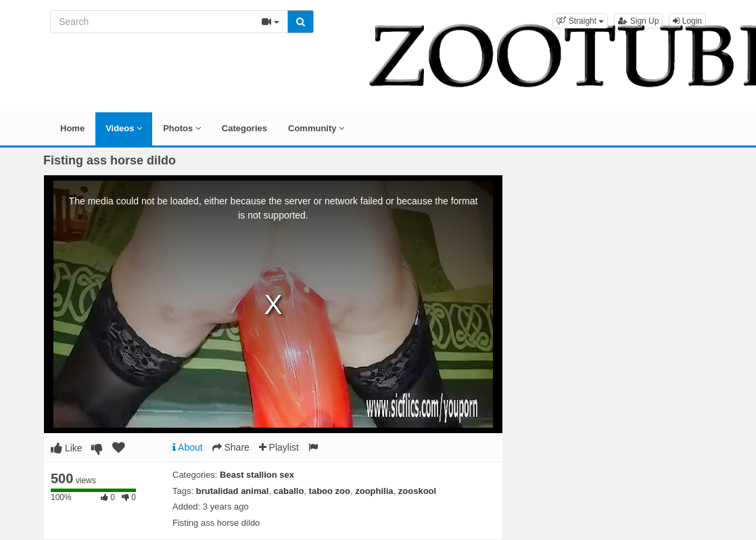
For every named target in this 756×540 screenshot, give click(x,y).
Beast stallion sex (257, 475)
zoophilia (374, 491)
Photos (182, 128)
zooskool (417, 491)
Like (67, 448)
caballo (289, 491)
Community (316, 128)
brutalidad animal (233, 491)
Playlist (279, 447)
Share (231, 447)
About (188, 447)
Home (72, 128)
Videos (124, 128)
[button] (580, 21)
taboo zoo (330, 491)
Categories (244, 128)
